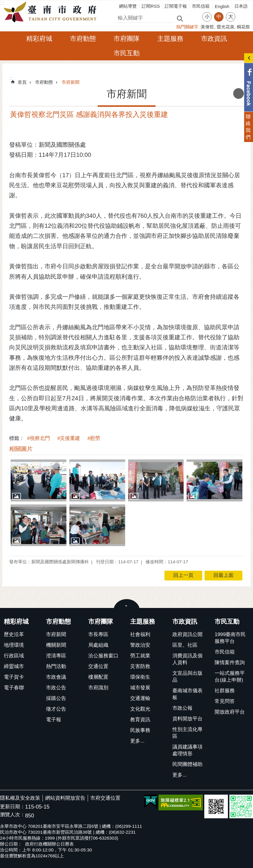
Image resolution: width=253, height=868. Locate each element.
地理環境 (14, 645)
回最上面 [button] (223, 575)
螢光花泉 (226, 27)
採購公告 (56, 698)
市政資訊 (214, 39)
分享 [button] (243, 13)
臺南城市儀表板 (187, 694)
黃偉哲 (207, 27)
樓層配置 (98, 677)
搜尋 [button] (180, 18)
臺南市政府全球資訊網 (52, 12)
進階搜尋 (192, 18)
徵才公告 (56, 709)
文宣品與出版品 (187, 677)
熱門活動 (56, 666)
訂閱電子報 (176, 6)
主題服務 (170, 39)
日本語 (241, 6)
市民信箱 (201, 6)
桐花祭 (243, 27)
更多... (137, 741)
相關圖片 (21, 449)
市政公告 (56, 688)
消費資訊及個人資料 (187, 659)
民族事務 (140, 730)
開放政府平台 (230, 712)
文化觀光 (140, 709)
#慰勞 (94, 438)
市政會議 (56, 677)
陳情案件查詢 (230, 663)
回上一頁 (183, 575)
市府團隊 (127, 39)
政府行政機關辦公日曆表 (49, 844)
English (222, 6)
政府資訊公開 (187, 634)
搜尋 (120, 17)
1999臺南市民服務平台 (230, 638)
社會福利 (140, 634)
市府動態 (83, 39)
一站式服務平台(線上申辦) (230, 677)
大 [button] (231, 17)
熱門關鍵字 (187, 27)
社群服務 (225, 691)
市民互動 (127, 53)
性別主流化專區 (187, 733)
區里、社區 (185, 645)
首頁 (22, 82)
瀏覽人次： (13, 815)
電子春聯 (14, 688)
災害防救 (140, 666)
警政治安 (140, 645)
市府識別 (98, 688)
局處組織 (98, 645)
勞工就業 (140, 656)
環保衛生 (140, 677)
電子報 (54, 720)
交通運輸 (140, 698)
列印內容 (239, 93)
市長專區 (98, 634)
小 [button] (207, 17)
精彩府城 (39, 39)
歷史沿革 (14, 634)
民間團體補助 (187, 764)
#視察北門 (39, 438)
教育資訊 (140, 720)
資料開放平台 (187, 719)
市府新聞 (71, 82)
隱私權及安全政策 (20, 798)
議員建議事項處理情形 (187, 750)
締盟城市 (14, 666)
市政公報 (182, 708)
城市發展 (140, 688)
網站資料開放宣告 (65, 798)
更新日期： (13, 807)
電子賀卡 (14, 677)
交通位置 (98, 666)
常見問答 (225, 701)
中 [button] (219, 17)
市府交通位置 (105, 798)
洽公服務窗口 (103, 656)
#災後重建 (69, 438)
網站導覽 (128, 6)
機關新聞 (56, 645)
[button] (39, 480)
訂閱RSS (151, 6)
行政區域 (14, 656)
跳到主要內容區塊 (3, 3)
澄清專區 (56, 656)
